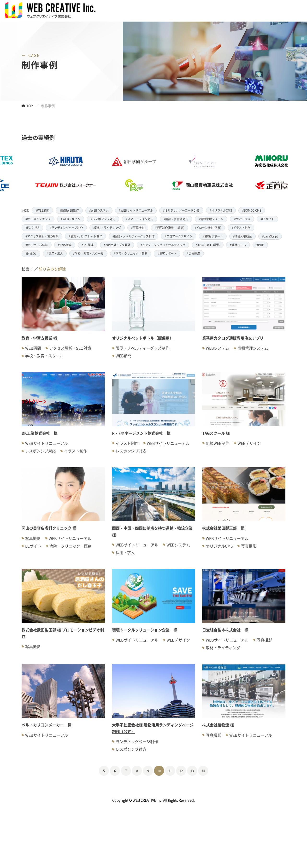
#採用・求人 (55, 253)
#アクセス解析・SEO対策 (42, 236)
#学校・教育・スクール (88, 253)
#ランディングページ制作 (66, 228)
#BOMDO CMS (252, 210)
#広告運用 (193, 253)
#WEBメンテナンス (38, 219)
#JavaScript (270, 236)
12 (181, 771)
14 (203, 771)
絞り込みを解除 (52, 269)
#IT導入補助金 (242, 236)
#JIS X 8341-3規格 (208, 245)
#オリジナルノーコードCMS (181, 210)
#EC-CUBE (32, 228)
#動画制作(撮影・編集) (169, 228)
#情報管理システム (211, 219)
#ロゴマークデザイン (179, 236)
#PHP (260, 245)
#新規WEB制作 (69, 210)
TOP (30, 106)
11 (170, 771)
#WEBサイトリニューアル (136, 210)
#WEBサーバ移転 (37, 245)
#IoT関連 (88, 245)
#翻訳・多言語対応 (176, 219)
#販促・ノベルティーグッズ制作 (133, 236)
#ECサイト (267, 219)
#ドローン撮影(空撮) (208, 228)
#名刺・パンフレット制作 (86, 236)
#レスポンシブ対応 (103, 219)
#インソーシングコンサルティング (163, 245)
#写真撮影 (138, 228)
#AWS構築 (65, 245)
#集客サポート (167, 253)
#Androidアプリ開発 (117, 245)
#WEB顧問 (42, 210)
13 (192, 771)
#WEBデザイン (71, 219)
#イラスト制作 (241, 228)
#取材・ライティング (107, 228)
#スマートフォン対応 (139, 219)
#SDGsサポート (213, 236)
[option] (144, 173)
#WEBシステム (99, 210)
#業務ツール (238, 245)
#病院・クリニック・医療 (131, 253)
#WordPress (242, 219)
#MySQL (31, 253)
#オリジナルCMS (221, 210)
